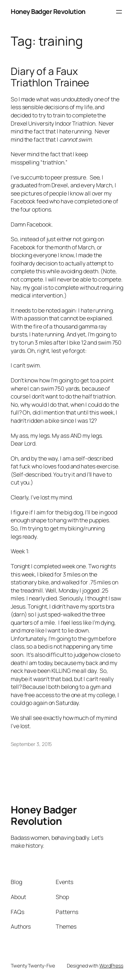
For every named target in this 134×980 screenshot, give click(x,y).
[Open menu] (119, 12)
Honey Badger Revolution (48, 11)
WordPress (111, 966)
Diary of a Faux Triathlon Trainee (50, 77)
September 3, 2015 (31, 744)
